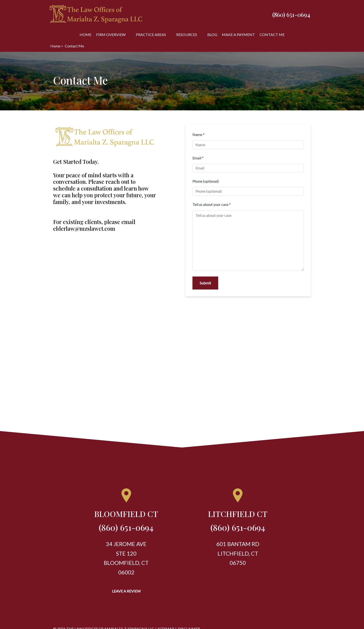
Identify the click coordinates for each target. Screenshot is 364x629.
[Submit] (205, 283)
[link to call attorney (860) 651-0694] (291, 15)
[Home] (86, 35)
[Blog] (212, 35)
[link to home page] (96, 14)
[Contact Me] (272, 35)
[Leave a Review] (126, 591)
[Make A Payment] (238, 35)
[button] (128, 34)
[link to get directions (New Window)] (126, 516)
